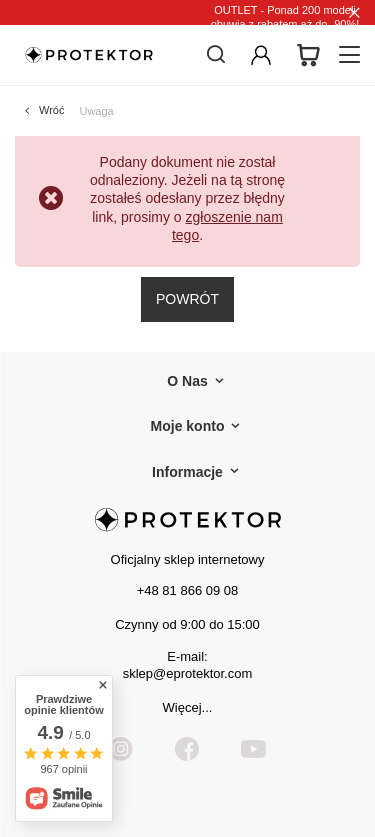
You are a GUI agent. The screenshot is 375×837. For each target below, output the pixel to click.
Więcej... (188, 707)
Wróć (51, 110)
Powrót (187, 299)
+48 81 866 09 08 (188, 590)
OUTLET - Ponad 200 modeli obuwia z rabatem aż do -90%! (285, 17)
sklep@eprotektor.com (188, 673)
